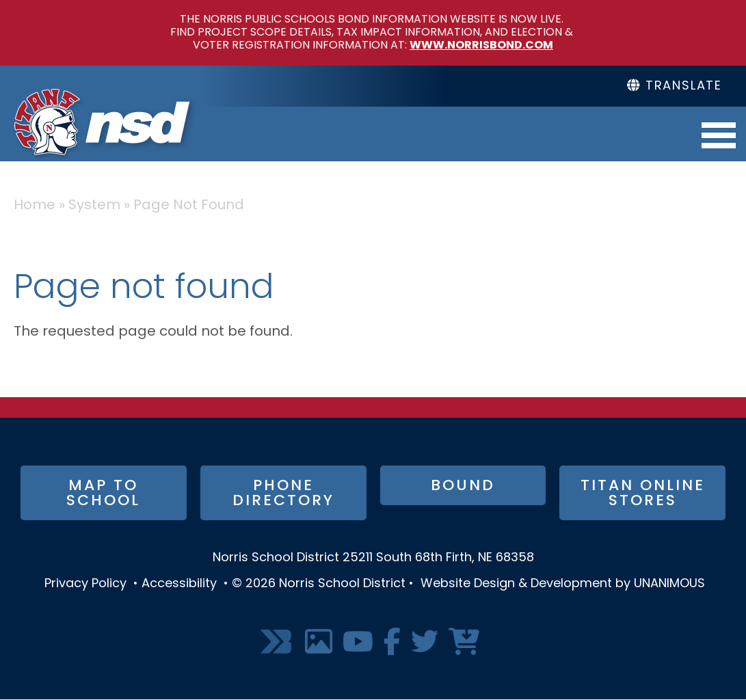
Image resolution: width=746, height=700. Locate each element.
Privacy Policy (85, 584)
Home (35, 206)
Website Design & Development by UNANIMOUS (563, 584)
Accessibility (179, 584)
